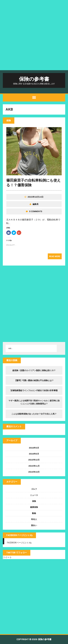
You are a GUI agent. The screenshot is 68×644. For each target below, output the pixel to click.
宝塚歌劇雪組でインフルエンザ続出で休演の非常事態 (34, 390)
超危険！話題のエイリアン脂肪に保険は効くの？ (34, 370)
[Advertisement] (34, 35)
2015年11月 (34, 466)
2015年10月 (34, 472)
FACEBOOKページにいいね (19, 535)
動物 (34, 513)
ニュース (34, 495)
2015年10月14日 (36, 197)
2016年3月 (34, 448)
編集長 (36, 204)
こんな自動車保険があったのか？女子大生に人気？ (34, 414)
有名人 (34, 519)
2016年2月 (34, 454)
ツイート (7, 557)
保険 (34, 501)
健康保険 (34, 507)
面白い (34, 525)
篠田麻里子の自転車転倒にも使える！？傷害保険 (34, 183)
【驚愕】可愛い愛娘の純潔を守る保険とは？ (34, 380)
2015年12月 (34, 460)
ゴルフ (34, 489)
